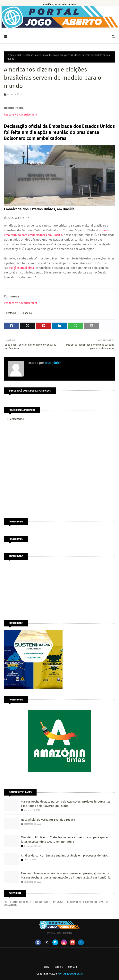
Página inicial (14, 55)
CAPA (46, 967)
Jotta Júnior (52, 363)
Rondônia (27, 313)
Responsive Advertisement (21, 115)
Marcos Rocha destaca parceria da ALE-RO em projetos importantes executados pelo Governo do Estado (66, 804)
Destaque (28, 55)
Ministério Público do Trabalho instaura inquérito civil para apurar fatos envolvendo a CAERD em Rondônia (65, 840)
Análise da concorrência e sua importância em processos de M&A (64, 856)
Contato (59, 967)
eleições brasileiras (21, 268)
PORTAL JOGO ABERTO (70, 974)
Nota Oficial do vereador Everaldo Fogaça (48, 820)
